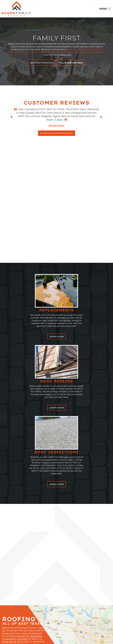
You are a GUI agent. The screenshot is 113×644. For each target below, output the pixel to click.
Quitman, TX (42, 624)
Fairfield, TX (51, 622)
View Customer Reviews (16, 597)
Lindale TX (34, 52)
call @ (71, 63)
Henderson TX (21, 531)
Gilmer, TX (94, 622)
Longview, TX (56, 624)
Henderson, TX (87, 624)
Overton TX (71, 52)
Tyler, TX (105, 622)
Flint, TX (29, 624)
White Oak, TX (10, 622)
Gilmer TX (60, 52)
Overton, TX (24, 622)
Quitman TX (96, 49)
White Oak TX (47, 52)
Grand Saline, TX (66, 622)
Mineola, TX (81, 622)
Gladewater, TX (71, 624)
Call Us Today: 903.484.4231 (20, 562)
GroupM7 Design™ (100, 639)
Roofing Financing (42, 63)
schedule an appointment (57, 133)
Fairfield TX (11, 523)
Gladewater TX (85, 52)
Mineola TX (14, 52)
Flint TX (24, 52)
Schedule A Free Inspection (21, 550)
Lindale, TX (37, 622)
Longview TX (83, 49)
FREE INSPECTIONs (96, 613)
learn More (57, 221)
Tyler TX (71, 49)
